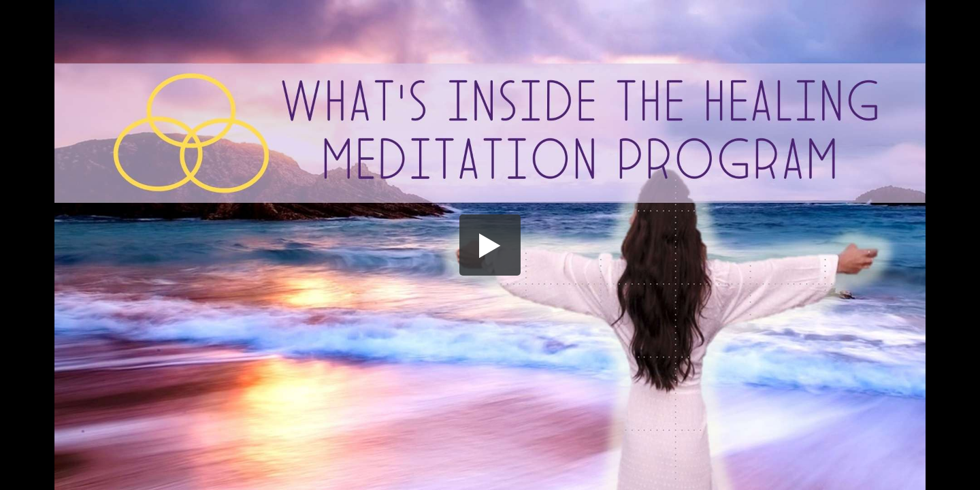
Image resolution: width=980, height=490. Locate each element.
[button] (490, 245)
